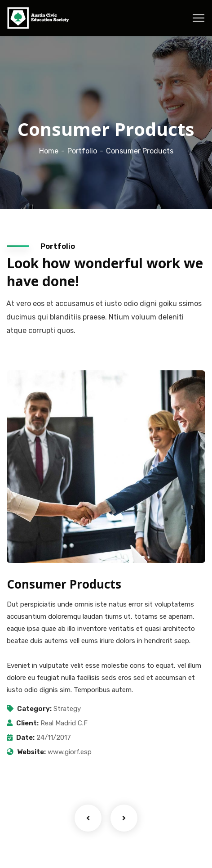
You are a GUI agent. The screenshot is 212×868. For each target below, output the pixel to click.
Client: (27, 723)
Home (49, 151)
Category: (34, 709)
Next (124, 818)
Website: (31, 752)
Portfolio (82, 151)
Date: (25, 738)
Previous (88, 818)
